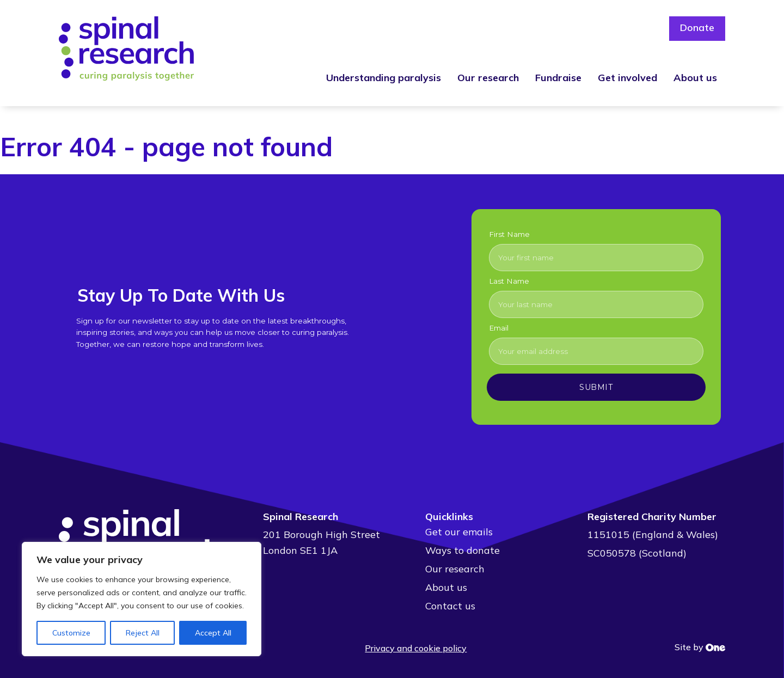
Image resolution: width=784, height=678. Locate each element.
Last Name (509, 281)
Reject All (143, 633)
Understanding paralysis (384, 78)
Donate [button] (697, 29)
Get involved (627, 78)
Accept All (213, 633)
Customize (71, 633)
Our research (488, 78)
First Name (509, 234)
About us (695, 78)
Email (499, 328)
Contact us (450, 606)
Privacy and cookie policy (416, 648)
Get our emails (459, 532)
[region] (142, 599)
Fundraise (558, 78)
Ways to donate (463, 550)
